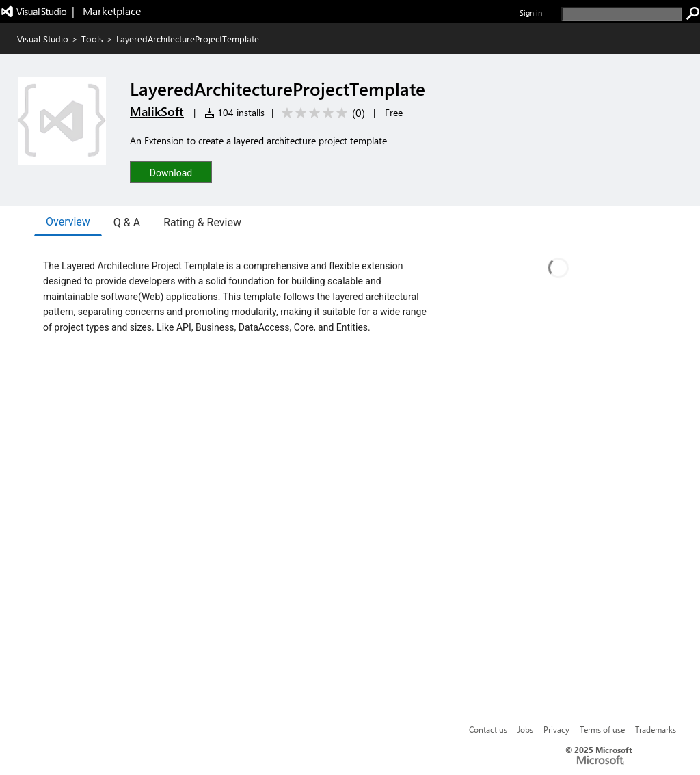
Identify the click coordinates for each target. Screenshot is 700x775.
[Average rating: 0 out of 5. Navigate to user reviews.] (321, 113)
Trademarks (656, 729)
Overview (68, 222)
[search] (622, 14)
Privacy (556, 729)
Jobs (525, 729)
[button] (171, 172)
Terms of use (602, 729)
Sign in (531, 13)
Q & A (127, 222)
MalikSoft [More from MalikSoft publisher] (157, 111)
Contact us (488, 729)
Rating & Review (202, 222)
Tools (92, 39)
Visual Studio (43, 39)
